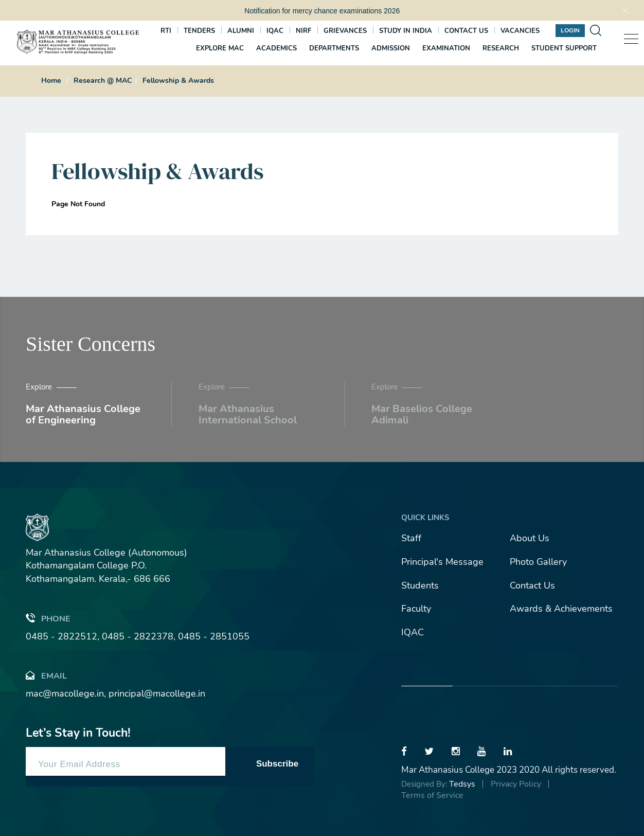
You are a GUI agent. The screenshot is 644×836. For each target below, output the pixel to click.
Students (420, 585)
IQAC (275, 31)
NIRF (303, 31)
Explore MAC (220, 48)
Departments (334, 48)
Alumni (241, 31)
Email (46, 675)
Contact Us (532, 585)
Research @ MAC (103, 81)
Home (51, 81)
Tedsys (462, 784)
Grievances (345, 31)
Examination (446, 48)
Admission (391, 48)
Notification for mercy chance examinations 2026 (322, 11)
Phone (48, 618)
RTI (166, 31)
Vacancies (520, 31)
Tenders (199, 31)
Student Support (564, 48)
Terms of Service (432, 795)
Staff (411, 538)
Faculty (416, 609)
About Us (530, 538)
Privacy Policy (516, 784)
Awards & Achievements (561, 609)
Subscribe (277, 764)
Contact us (466, 31)
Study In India (406, 31)
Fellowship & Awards (178, 81)
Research (501, 48)
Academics (276, 48)
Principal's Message (442, 562)
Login (570, 30)
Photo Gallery (538, 562)
